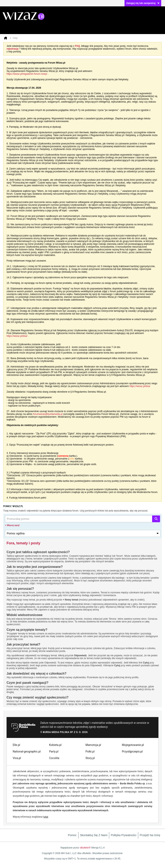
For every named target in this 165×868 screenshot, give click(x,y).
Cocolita (54, 758)
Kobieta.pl (55, 745)
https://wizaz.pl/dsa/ (17, 336)
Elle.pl (16, 745)
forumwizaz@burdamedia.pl (48, 414)
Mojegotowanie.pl (133, 745)
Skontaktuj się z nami (94, 835)
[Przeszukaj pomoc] (82, 519)
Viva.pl (17, 758)
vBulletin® (85, 848)
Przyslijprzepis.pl (132, 751)
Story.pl (90, 758)
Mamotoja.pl (93, 745)
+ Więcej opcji (12, 525)
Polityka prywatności (124, 835)
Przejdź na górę (150, 835)
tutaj (46, 817)
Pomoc (72, 835)
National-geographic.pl (27, 751)
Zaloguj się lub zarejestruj (143, 3)
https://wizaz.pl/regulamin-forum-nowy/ (27, 74)
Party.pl (54, 751)
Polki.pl (90, 751)
